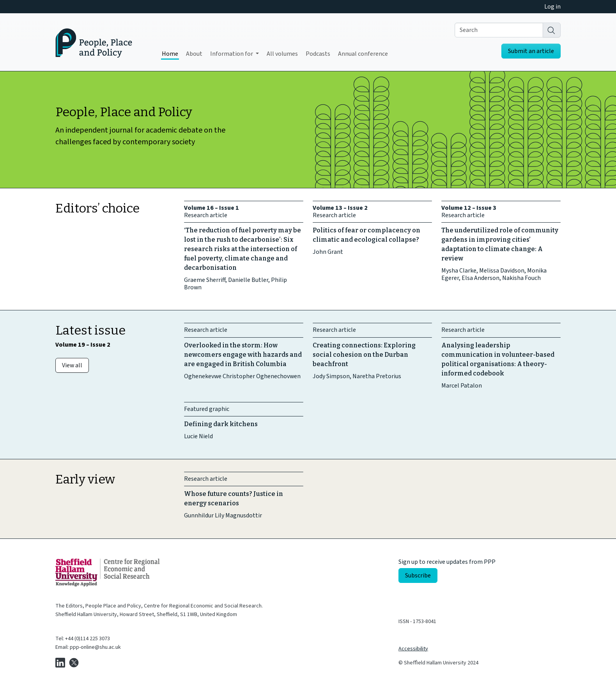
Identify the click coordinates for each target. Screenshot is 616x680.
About (194, 54)
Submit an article (531, 51)
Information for (232, 54)
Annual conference (363, 54)
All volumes (282, 54)
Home (170, 54)
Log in (552, 7)
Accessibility (413, 649)
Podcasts (318, 54)
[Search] (552, 30)
